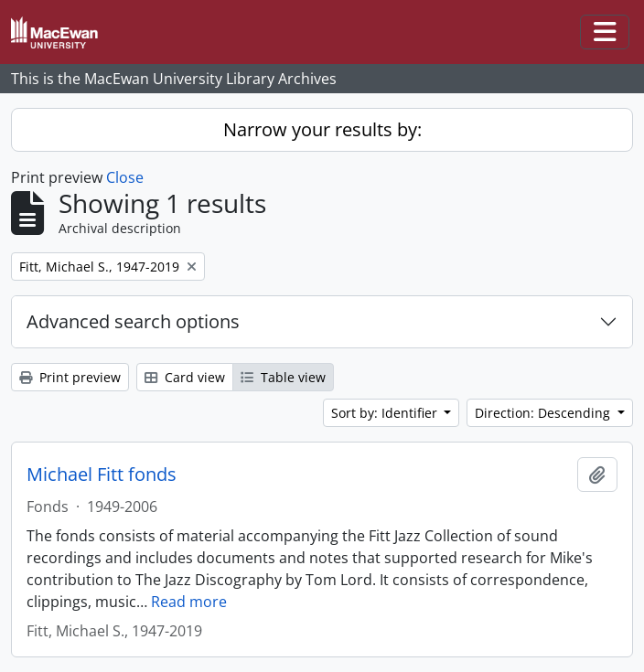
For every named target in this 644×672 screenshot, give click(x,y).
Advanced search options (133, 321)
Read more (189, 602)
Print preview (70, 377)
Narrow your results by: (322, 129)
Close (125, 177)
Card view (185, 377)
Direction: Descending (544, 413)
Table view (283, 377)
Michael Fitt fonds (102, 475)
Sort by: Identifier (386, 413)
